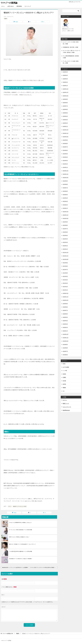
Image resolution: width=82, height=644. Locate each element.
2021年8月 (65, 266)
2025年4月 (65, 116)
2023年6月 (65, 191)
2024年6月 (65, 150)
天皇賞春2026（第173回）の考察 (70, 47)
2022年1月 (65, 249)
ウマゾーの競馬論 (10, 3)
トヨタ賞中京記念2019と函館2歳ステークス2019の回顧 (21, 551)
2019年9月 (65, 345)
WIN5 (64, 364)
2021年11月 (66, 256)
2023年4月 (65, 198)
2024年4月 (65, 157)
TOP (8, 634)
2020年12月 (66, 293)
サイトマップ (28, 6)
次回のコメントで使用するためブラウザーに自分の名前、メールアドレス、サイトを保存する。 (28, 602)
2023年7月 (65, 188)
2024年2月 (65, 164)
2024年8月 (65, 144)
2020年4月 (65, 321)
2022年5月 (65, 236)
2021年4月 (65, 280)
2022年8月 (65, 225)
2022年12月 (66, 212)
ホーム (3, 6)
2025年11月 (66, 92)
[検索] (71, 11)
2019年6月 (65, 355)
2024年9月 (65, 140)
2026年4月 (65, 75)
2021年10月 (66, 259)
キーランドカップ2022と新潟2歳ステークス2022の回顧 (21, 530)
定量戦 (64, 377)
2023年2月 (65, 205)
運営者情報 (19, 6)
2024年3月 (65, 161)
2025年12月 (66, 89)
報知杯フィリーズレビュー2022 (20, 506)
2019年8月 (65, 348)
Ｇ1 (64, 391)
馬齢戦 (6, 19)
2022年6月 (65, 232)
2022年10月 (66, 218)
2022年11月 (66, 215)
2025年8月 (65, 103)
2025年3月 (65, 120)
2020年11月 (66, 297)
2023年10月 (66, 178)
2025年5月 (65, 113)
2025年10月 (66, 96)
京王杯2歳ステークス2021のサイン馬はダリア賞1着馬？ (21, 559)
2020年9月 (65, 304)
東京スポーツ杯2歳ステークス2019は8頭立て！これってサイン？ (23, 544)
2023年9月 (65, 181)
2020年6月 (65, 314)
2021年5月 (65, 276)
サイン (10, 506)
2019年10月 (66, 341)
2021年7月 (65, 270)
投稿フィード (66, 403)
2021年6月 (65, 273)
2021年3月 (65, 283)
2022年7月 (65, 229)
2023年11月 (66, 174)
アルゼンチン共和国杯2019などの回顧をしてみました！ (21, 523)
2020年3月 (65, 324)
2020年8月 (65, 307)
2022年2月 (65, 246)
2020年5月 (65, 317)
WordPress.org (66, 410)
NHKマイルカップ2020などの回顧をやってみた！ (19, 537)
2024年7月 (65, 147)
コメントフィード (67, 407)
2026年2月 (65, 82)
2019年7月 (65, 351)
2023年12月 (66, 171)
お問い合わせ (11, 6)
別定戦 (64, 374)
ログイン (65, 400)
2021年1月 (65, 290)
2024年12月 (66, 130)
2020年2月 (65, 327)
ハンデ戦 (65, 371)
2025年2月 (65, 123)
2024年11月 (66, 133)
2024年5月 (65, 154)
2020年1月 (65, 331)
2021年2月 (65, 287)
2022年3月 (65, 242)
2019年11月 (66, 338)
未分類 (64, 381)
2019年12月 (66, 334)
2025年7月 (65, 106)
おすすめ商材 (66, 367)
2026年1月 (65, 86)
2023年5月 (65, 195)
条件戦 (64, 384)
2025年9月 (65, 99)
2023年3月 (65, 201)
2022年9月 (65, 222)
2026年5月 (65, 72)
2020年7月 (65, 310)
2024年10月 (66, 137)
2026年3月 (65, 79)
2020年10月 (66, 300)
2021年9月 (65, 263)
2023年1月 (65, 208)
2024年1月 (65, 167)
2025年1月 (65, 126)
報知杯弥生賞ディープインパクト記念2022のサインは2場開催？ (15, 568)
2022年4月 (65, 239)
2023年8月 (65, 184)
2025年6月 (65, 109)
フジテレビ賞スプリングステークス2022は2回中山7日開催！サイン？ (44, 568)
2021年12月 (66, 253)
